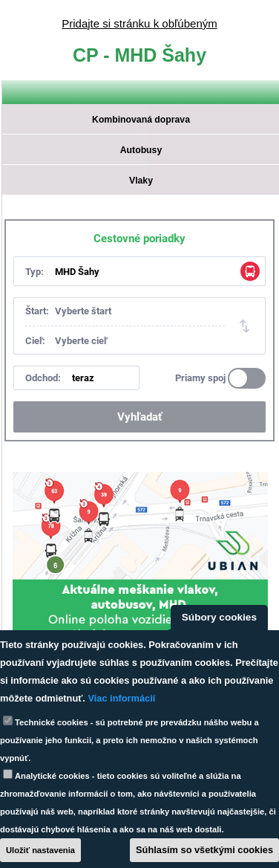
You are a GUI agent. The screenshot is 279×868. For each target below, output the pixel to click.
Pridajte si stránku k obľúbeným (139, 23)
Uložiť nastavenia (40, 850)
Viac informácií (121, 698)
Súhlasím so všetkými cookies (204, 850)
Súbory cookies (219, 617)
